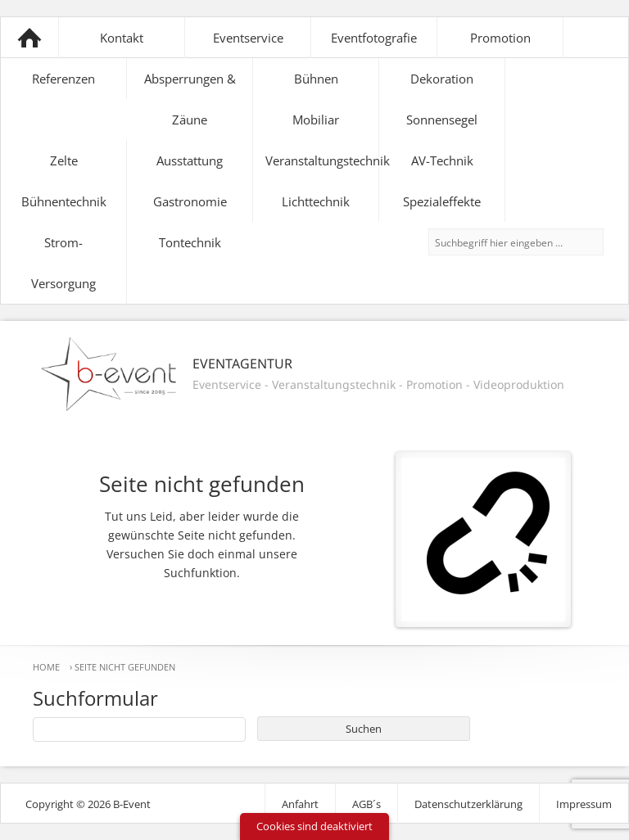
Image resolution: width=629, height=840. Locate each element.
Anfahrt (300, 804)
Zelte (64, 160)
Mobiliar (316, 120)
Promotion (500, 38)
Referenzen (63, 79)
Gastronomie (190, 201)
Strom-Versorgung (63, 263)
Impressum (584, 804)
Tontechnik (190, 242)
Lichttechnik (316, 201)
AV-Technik (442, 160)
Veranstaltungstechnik (322, 160)
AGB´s (367, 804)
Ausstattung (190, 160)
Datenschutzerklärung (468, 804)
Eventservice (248, 38)
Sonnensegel (442, 120)
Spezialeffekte (442, 201)
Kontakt (122, 38)
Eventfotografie (374, 38)
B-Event (29, 38)
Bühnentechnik (64, 201)
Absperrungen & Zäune (190, 99)
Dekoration (442, 79)
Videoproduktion (519, 384)
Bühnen (316, 79)
